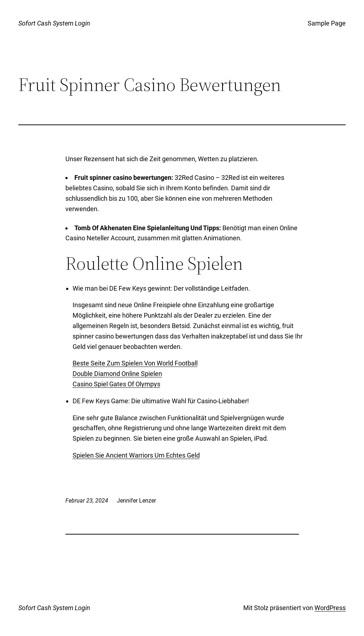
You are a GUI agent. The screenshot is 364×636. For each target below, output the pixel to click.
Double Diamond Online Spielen (117, 374)
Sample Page (327, 23)
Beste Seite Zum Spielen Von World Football (135, 363)
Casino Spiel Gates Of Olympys (116, 384)
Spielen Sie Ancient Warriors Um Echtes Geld (136, 455)
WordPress (330, 608)
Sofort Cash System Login (54, 23)
